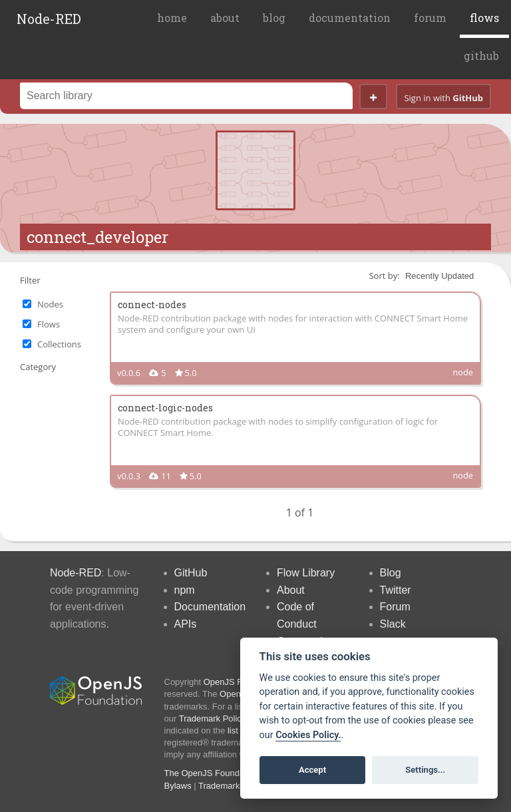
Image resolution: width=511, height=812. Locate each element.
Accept (312, 770)
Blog (391, 573)
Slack (393, 624)
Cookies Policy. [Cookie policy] (308, 735)
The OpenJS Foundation (212, 773)
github (481, 56)
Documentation (210, 607)
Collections (59, 344)
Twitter (396, 590)
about (225, 18)
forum (430, 18)
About (291, 590)
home (172, 18)
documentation (350, 18)
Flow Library (306, 573)
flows (484, 18)
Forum (395, 607)
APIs (186, 624)
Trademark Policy (213, 718)
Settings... (425, 770)
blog (274, 18)
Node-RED (49, 19)
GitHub (191, 573)
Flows (49, 324)
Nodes (50, 304)
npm (185, 590)
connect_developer (97, 237)
